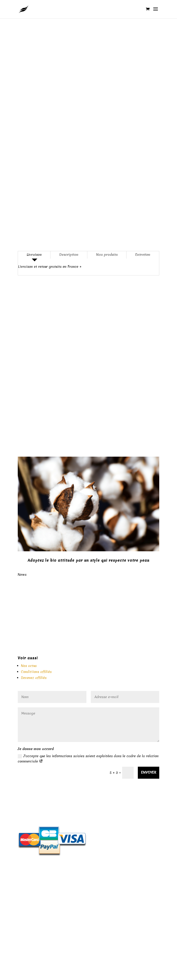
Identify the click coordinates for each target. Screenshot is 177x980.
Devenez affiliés (34, 678)
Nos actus (29, 666)
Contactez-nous (88, 941)
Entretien (143, 255)
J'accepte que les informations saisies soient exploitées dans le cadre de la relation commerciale (88, 759)
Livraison (34, 255)
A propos (88, 890)
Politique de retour (88, 797)
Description (69, 255)
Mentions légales (88, 872)
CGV (88, 932)
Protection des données (88, 902)
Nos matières (88, 881)
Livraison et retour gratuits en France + (50, 267)
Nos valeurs (88, 911)
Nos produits (107, 255)
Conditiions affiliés (36, 672)
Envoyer (149, 772)
